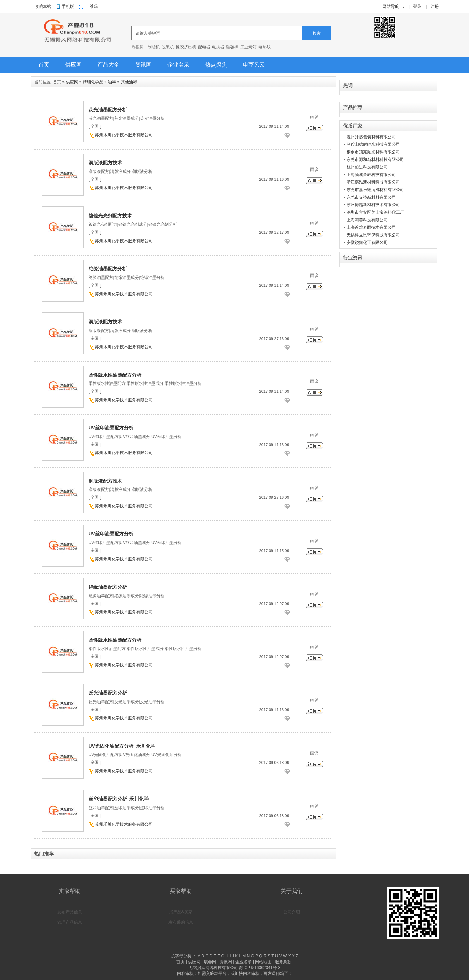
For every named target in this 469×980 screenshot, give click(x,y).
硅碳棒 (232, 47)
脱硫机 (168, 47)
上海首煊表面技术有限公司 (371, 227)
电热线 (265, 47)
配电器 (204, 47)
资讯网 (143, 65)
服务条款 (283, 962)
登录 (417, 7)
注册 (435, 7)
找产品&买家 (181, 912)
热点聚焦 (216, 65)
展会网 (210, 962)
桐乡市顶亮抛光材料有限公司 (373, 152)
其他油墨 (129, 82)
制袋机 (154, 47)
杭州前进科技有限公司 (367, 167)
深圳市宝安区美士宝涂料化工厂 (375, 212)
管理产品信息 (70, 922)
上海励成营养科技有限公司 (371, 175)
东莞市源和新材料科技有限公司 (375, 160)
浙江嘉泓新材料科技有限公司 (373, 182)
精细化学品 (93, 82)
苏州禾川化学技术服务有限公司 (124, 135)
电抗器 (218, 47)
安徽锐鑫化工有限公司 (367, 243)
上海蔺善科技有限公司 (367, 220)
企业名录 (178, 65)
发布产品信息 (70, 912)
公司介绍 (292, 912)
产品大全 (108, 65)
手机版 (68, 7)
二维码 (92, 7)
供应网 (73, 65)
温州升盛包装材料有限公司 (371, 137)
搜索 (317, 33)
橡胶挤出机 (186, 47)
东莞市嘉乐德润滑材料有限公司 (375, 190)
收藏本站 (43, 7)
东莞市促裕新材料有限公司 (371, 197)
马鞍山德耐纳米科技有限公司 (373, 144)
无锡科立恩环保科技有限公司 (373, 235)
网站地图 (263, 962)
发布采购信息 (181, 922)
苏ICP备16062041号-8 (260, 968)
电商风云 (254, 65)
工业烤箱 (248, 47)
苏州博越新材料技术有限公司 (373, 205)
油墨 (112, 82)
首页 (44, 65)
